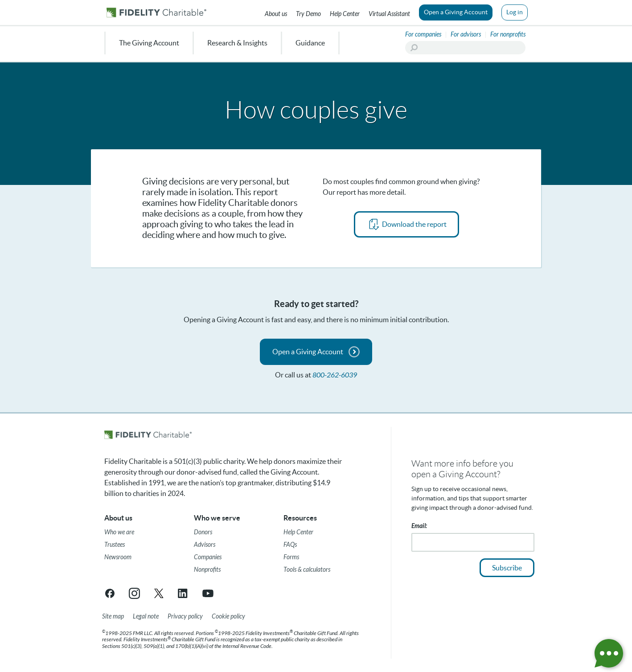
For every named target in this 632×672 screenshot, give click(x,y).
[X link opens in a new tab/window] (159, 593)
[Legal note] (146, 617)
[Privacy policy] (185, 617)
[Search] (465, 48)
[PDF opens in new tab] (406, 224)
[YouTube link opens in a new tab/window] (208, 593)
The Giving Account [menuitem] (149, 43)
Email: (419, 526)
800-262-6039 (335, 375)
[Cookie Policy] (228, 617)
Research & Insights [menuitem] (237, 43)
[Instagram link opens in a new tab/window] (134, 593)
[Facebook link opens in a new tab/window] (110, 593)
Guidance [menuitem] (310, 43)
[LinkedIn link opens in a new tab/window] (183, 593)
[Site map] (113, 617)
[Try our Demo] (308, 12)
